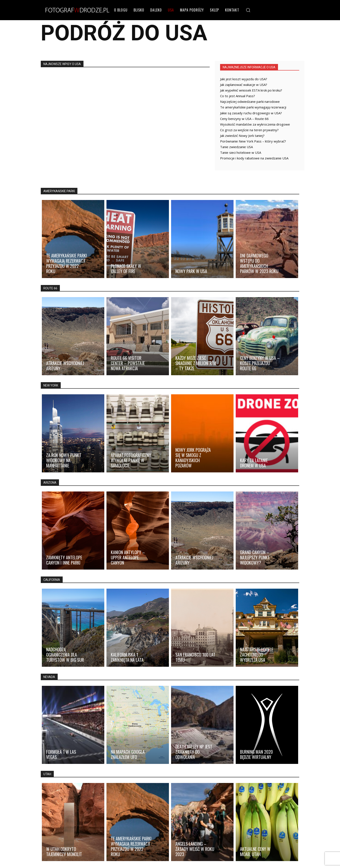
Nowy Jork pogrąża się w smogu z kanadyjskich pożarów (193, 458)
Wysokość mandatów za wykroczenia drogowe (255, 124)
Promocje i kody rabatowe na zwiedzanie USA (254, 158)
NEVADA (49, 677)
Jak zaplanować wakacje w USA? (244, 85)
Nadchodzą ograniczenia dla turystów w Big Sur (65, 655)
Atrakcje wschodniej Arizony (65, 366)
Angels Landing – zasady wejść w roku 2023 (195, 849)
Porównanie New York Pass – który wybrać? (253, 141)
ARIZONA (50, 483)
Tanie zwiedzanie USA (236, 147)
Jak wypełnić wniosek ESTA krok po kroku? (251, 90)
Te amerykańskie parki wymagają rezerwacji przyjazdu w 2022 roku (67, 263)
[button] (248, 10)
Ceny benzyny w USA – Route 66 (244, 119)
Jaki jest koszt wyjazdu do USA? (244, 79)
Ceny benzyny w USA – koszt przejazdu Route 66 (260, 363)
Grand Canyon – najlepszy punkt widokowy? (255, 557)
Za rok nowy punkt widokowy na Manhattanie (64, 460)
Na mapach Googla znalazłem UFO (128, 754)
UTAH (47, 774)
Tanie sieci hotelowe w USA (241, 152)
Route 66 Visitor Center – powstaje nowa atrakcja (128, 363)
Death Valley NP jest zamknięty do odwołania (194, 752)
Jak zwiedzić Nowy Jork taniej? (242, 136)
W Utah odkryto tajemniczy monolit (64, 852)
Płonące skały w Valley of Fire (126, 269)
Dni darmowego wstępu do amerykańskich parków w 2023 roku (259, 263)
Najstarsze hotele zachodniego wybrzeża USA (257, 655)
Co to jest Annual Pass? (238, 96)
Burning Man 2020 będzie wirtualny (256, 754)
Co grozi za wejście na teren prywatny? (249, 130)
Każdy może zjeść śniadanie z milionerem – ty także (196, 363)
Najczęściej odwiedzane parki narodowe (250, 102)
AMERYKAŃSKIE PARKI (59, 191)
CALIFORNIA (52, 580)
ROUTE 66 (50, 288)
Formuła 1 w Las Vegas (61, 754)
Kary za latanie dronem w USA (254, 463)
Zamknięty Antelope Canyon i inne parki (64, 560)
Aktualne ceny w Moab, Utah (255, 852)
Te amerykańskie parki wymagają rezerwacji (253, 107)
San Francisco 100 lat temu (195, 657)
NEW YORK (51, 385)
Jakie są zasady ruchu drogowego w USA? (251, 113)
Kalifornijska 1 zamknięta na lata (127, 657)
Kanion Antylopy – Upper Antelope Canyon (128, 557)
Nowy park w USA (191, 271)
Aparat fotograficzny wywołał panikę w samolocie (131, 460)
